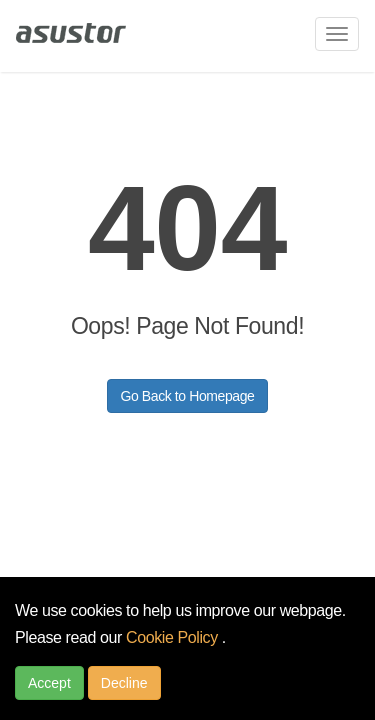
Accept (49, 683)
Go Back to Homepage (187, 396)
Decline (124, 683)
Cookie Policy (174, 637)
